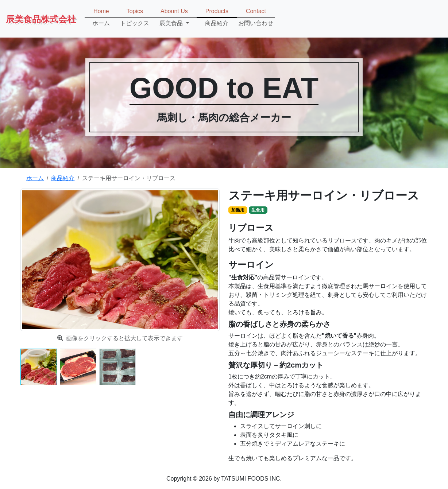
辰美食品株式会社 (41, 19)
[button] (174, 17)
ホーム (35, 178)
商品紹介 (63, 178)
